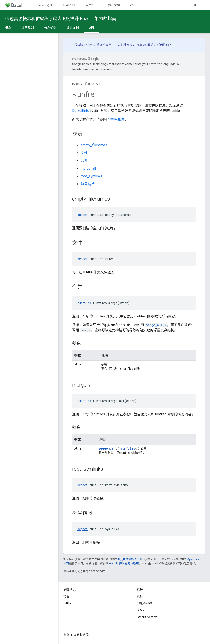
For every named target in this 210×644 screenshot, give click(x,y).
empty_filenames (94, 145)
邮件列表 (127, 45)
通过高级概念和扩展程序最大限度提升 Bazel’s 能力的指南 (61, 19)
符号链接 (88, 184)
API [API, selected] (92, 28)
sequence (106, 448)
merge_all (88, 168)
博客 (66, 596)
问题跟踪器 (144, 603)
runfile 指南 (116, 119)
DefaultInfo (81, 111)
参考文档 (114, 5)
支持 (140, 596)
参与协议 (148, 45)
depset (82, 215)
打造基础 (78, 45)
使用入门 (69, 5)
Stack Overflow (147, 617)
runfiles (84, 303)
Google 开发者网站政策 (124, 563)
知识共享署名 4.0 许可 (131, 559)
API (98, 84)
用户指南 (91, 5)
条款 (66, 635)
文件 (84, 153)
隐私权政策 (81, 635)
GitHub (196, 5)
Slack (141, 610)
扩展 (87, 84)
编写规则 (28, 28)
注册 (166, 45)
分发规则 (50, 28)
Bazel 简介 (45, 5)
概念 (8, 28)
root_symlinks (92, 176)
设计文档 (73, 28)
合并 (84, 161)
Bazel (76, 84)
